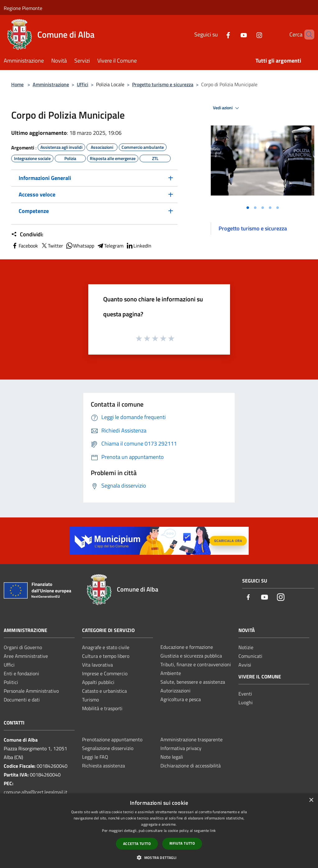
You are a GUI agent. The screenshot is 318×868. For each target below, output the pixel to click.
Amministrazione (51, 84)
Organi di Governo (23, 647)
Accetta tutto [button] (137, 844)
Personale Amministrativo (31, 691)
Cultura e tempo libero (106, 656)
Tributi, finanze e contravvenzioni (196, 664)
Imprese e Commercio (105, 673)
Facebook (25, 246)
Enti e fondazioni (21, 673)
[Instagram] (249, 34)
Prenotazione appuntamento (112, 739)
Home (17, 84)
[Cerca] (307, 35)
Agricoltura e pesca (181, 699)
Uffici (83, 84)
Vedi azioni (227, 108)
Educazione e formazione (187, 647)
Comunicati (250, 656)
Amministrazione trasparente (191, 739)
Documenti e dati (22, 700)
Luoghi (246, 702)
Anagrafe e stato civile (106, 647)
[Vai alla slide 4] (270, 208)
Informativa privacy (181, 748)
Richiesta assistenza (104, 766)
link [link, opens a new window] (213, 830)
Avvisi (245, 665)
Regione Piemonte (23, 8)
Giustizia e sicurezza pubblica (191, 656)
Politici (11, 682)
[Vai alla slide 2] (255, 208)
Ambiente (171, 673)
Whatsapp (80, 246)
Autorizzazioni (175, 691)
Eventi (245, 694)
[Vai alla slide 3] (263, 208)
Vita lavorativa (97, 665)
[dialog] (159, 831)
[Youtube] (233, 34)
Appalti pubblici (98, 682)
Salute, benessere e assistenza (193, 682)
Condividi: (27, 234)
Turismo (90, 700)
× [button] (311, 800)
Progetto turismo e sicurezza (163, 84)
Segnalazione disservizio (108, 748)
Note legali (172, 757)
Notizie (246, 647)
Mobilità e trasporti (102, 708)
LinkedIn (139, 246)
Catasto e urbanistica (104, 691)
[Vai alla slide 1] (248, 208)
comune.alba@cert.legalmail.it (36, 792)
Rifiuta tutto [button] (182, 843)
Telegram (110, 246)
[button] (159, 857)
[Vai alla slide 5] (278, 208)
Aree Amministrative (26, 656)
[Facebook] (218, 34)
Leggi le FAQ (95, 757)
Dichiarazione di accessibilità (191, 766)
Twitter (52, 246)
